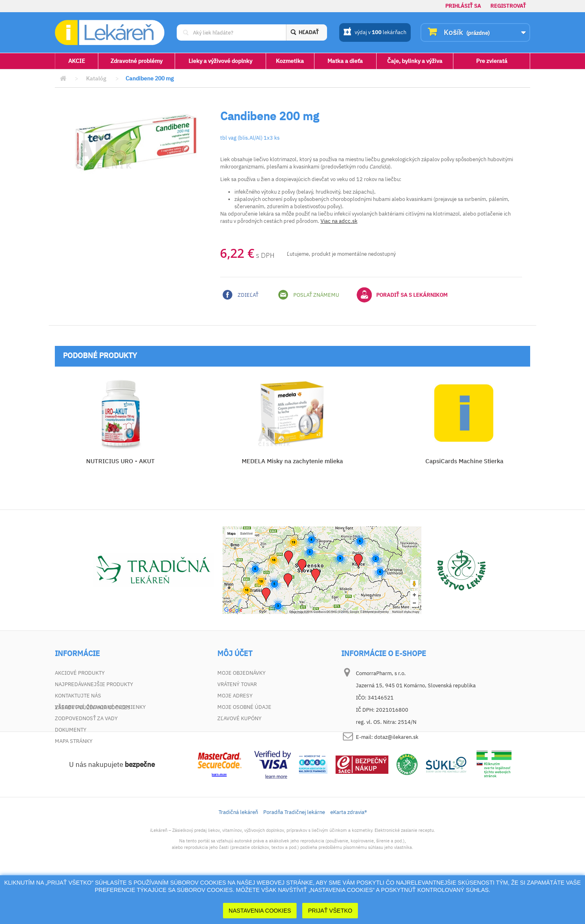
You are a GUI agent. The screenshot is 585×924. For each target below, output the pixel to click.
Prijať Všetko (330, 911)
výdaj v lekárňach (375, 33)
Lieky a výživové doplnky (220, 61)
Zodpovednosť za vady (86, 718)
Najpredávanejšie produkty (94, 684)
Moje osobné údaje (244, 707)
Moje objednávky (242, 673)
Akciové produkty (80, 673)
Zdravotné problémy (136, 61)
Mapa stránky (74, 741)
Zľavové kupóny (239, 718)
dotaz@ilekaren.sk (396, 737)
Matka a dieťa (345, 61)
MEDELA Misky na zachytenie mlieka (292, 461)
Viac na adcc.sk (339, 221)
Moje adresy (235, 696)
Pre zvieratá (492, 61)
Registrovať (508, 6)
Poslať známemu (309, 295)
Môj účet (235, 654)
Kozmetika (290, 61)
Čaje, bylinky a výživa (415, 61)
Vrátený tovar (237, 684)
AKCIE (77, 61)
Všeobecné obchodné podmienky (100, 707)
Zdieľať (240, 295)
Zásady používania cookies (93, 752)
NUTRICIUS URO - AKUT (120, 461)
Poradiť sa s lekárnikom (402, 295)
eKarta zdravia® (349, 857)
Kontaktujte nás (78, 696)
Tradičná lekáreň (238, 857)
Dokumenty (71, 730)
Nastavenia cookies (260, 911)
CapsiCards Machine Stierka (464, 461)
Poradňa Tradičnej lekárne (294, 857)
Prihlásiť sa (463, 6)
